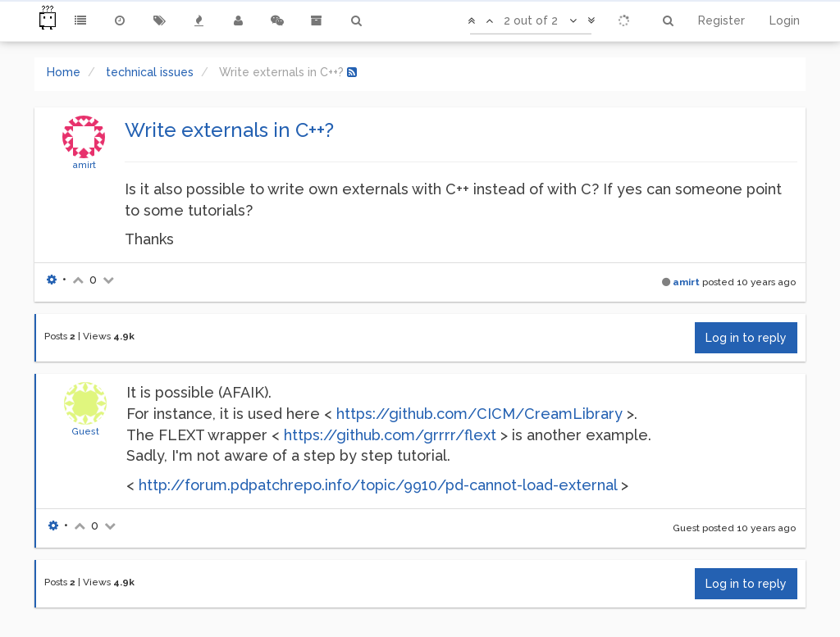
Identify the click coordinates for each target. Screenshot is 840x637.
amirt (84, 165)
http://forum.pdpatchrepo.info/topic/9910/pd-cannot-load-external (378, 485)
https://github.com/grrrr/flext (390, 435)
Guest (85, 431)
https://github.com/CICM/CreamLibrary (479, 414)
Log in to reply (746, 338)
